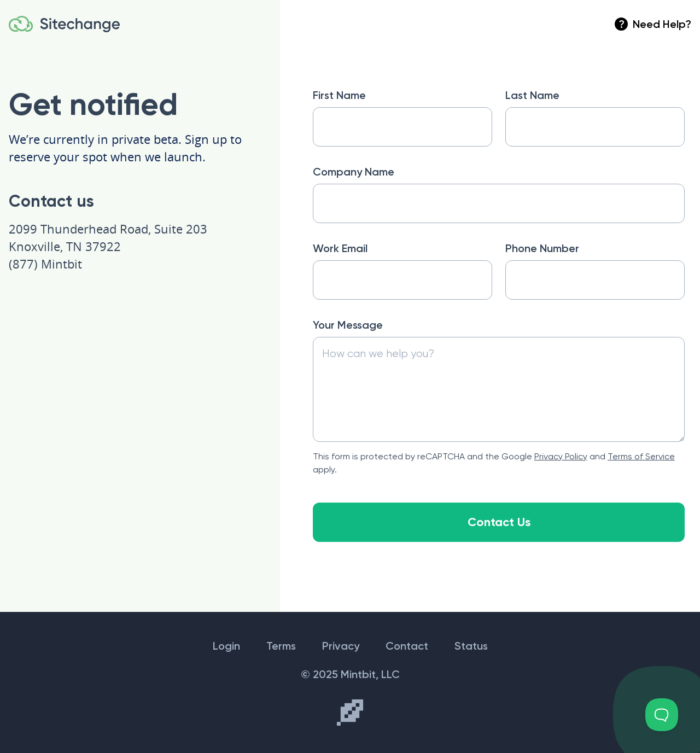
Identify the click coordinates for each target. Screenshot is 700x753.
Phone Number (542, 248)
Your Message (348, 325)
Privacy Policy (561, 457)
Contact (407, 646)
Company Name (354, 172)
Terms (281, 646)
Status (471, 646)
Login (226, 646)
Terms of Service (641, 457)
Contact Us (499, 523)
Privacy (341, 646)
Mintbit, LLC (370, 674)
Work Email (340, 248)
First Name (339, 95)
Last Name (532, 95)
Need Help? (653, 24)
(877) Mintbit (45, 264)
